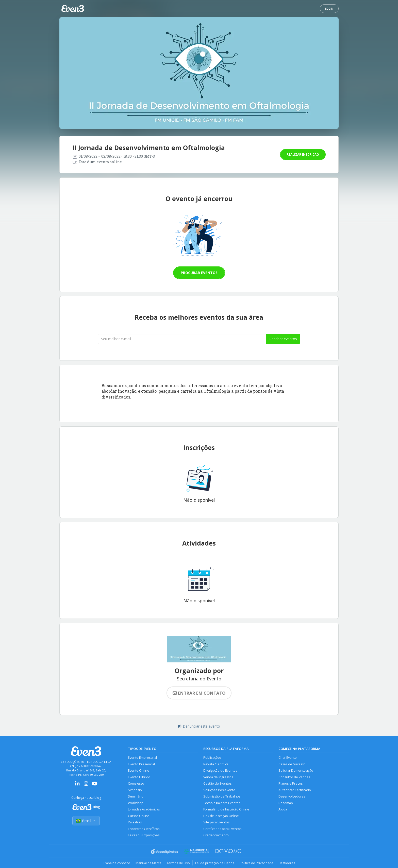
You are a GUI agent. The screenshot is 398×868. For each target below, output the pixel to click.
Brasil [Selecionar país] (86, 821)
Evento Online (139, 771)
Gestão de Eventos (217, 783)
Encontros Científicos (144, 829)
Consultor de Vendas (294, 777)
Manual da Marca (148, 863)
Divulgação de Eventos (220, 771)
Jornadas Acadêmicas (144, 809)
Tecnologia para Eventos (222, 803)
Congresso (136, 783)
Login (329, 9)
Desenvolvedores (292, 796)
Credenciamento (216, 835)
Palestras (135, 822)
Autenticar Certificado (295, 790)
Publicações (212, 758)
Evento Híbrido (139, 777)
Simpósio (135, 790)
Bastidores (287, 863)
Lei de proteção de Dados (215, 863)
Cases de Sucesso (292, 764)
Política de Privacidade (256, 863)
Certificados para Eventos (222, 829)
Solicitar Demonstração (296, 771)
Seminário (136, 796)
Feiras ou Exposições (144, 835)
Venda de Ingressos (218, 777)
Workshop (136, 803)
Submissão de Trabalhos (222, 796)
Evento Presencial (141, 764)
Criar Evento (288, 758)
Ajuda (283, 809)
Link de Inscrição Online (221, 816)
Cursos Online (139, 816)
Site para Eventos (216, 822)
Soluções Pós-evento (219, 790)
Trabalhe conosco (117, 863)
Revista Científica (216, 764)
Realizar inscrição (303, 155)
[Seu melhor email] (182, 339)
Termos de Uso (178, 863)
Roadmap (286, 803)
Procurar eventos (199, 273)
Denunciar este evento (199, 726)
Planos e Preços (291, 783)
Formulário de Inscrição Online (226, 809)
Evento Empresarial (142, 758)
